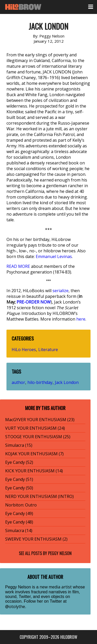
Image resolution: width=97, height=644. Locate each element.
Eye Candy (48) (19, 522)
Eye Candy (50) (19, 488)
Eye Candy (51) (19, 479)
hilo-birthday (40, 382)
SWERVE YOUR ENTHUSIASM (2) (36, 539)
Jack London (67, 382)
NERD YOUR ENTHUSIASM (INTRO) (39, 496)
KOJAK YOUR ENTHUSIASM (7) (34, 454)
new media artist (56, 587)
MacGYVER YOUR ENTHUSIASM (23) (40, 420)
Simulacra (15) (19, 445)
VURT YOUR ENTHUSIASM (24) (35, 428)
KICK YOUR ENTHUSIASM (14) (34, 471)
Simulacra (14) (19, 531)
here (81, 319)
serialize (61, 291)
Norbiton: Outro (21, 505)
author (18, 382)
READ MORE (18, 266)
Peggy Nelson (60, 553)
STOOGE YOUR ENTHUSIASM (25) (38, 437)
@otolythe (15, 607)
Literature (48, 350)
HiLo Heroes (24, 350)
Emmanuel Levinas (54, 256)
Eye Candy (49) (19, 513)
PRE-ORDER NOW (34, 302)
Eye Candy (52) (19, 462)
